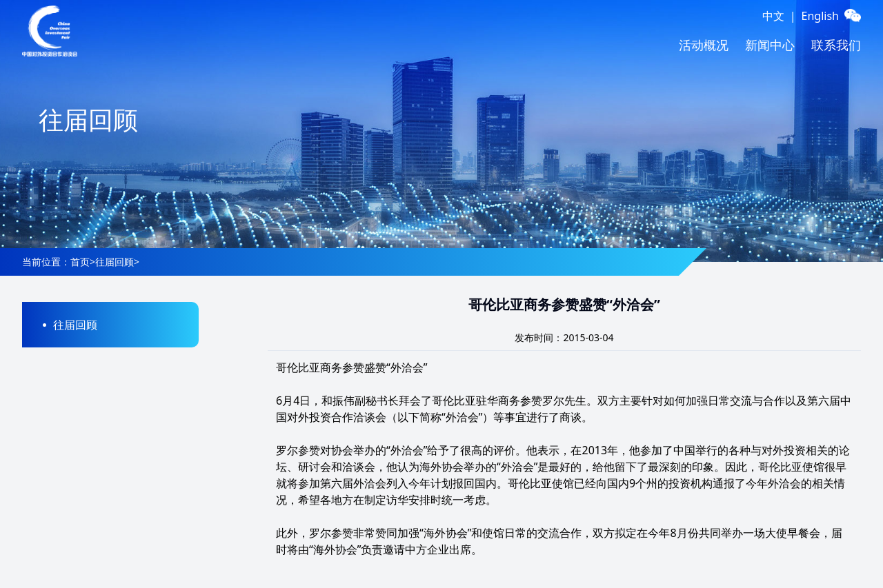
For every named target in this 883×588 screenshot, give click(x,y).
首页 (80, 262)
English (820, 16)
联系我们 (836, 45)
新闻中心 (770, 45)
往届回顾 (115, 262)
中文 (773, 16)
